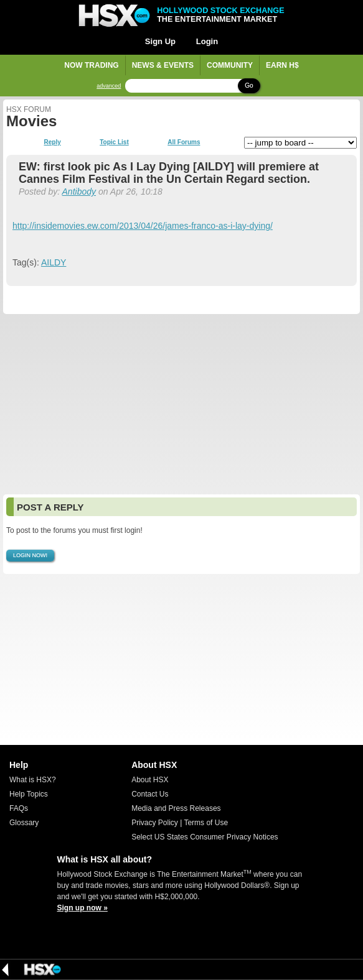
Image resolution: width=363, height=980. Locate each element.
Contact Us (150, 794)
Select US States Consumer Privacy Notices (205, 837)
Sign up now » (82, 908)
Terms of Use (206, 823)
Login (207, 41)
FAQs (19, 808)
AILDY (54, 262)
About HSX (150, 780)
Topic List (114, 142)
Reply (53, 142)
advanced (109, 86)
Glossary (24, 823)
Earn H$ (282, 65)
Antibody (79, 192)
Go (249, 86)
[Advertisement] (181, 404)
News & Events (163, 65)
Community (230, 65)
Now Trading (91, 65)
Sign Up (160, 41)
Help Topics (29, 794)
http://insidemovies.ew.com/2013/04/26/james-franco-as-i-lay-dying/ (143, 226)
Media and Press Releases (176, 808)
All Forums (184, 142)
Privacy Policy (155, 823)
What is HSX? (33, 780)
